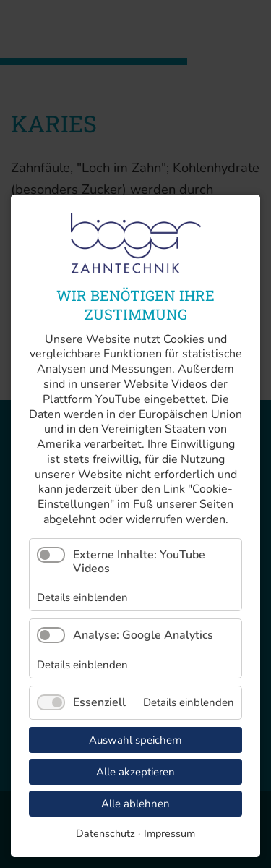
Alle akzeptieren (135, 772)
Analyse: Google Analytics (143, 635)
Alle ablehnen (135, 804)
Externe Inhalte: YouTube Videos (139, 562)
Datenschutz (106, 833)
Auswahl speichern (135, 740)
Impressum (169, 833)
